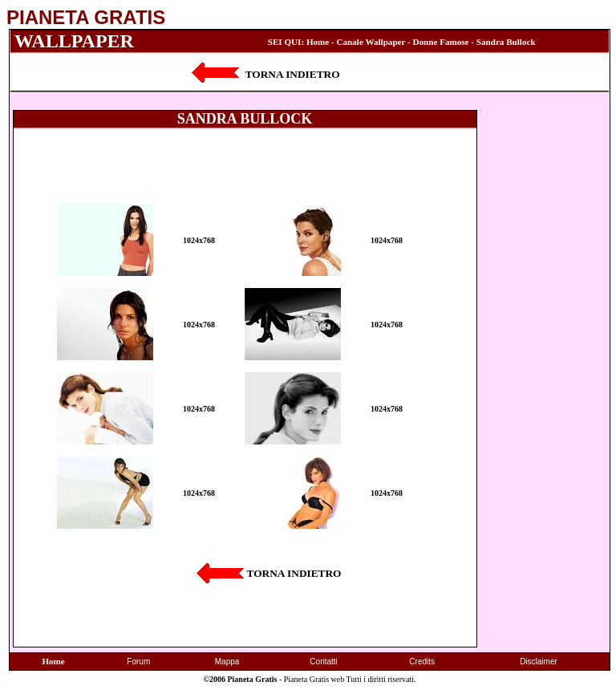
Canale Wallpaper (371, 42)
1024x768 (199, 240)
